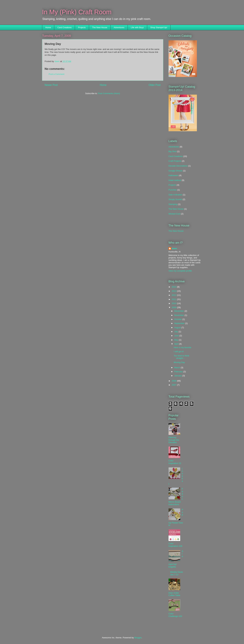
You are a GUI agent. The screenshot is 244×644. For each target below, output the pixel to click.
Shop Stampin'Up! (159, 27)
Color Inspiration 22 (175, 462)
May (176, 340)
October (178, 319)
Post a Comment (57, 74)
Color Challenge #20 (175, 615)
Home (48, 27)
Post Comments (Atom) (109, 93)
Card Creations (65, 27)
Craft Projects (175, 161)
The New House (100, 27)
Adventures (119, 27)
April (177, 344)
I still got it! (179, 351)
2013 (174, 291)
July (176, 332)
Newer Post (51, 85)
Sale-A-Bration (175, 195)
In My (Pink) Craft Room (77, 12)
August (178, 328)
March (177, 368)
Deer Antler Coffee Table (174, 594)
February (179, 372)
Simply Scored (175, 199)
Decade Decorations (178, 166)
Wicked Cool (174, 214)
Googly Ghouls (176, 171)
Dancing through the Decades (174, 440)
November (179, 315)
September (180, 323)
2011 (174, 299)
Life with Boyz (137, 27)
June (177, 336)
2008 (174, 381)
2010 (174, 303)
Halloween (173, 175)
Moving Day (179, 362)
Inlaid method (175, 180)
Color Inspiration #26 (175, 545)
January (178, 376)
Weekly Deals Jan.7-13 (177, 573)
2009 (174, 307)
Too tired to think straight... (181, 357)
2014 (174, 287)
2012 (174, 295)
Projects (82, 27)
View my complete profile (180, 271)
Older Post (155, 85)
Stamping (173, 204)
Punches (173, 190)
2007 (174, 385)
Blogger (138, 638)
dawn (174, 248)
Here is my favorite (182, 347)
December (179, 311)
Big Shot (173, 151)
